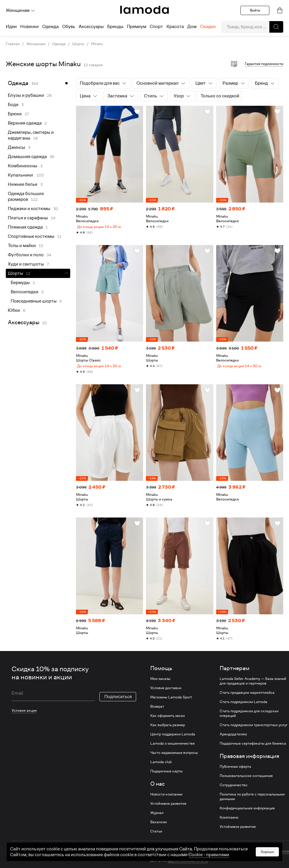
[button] (276, 27)
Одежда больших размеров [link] (26, 196)
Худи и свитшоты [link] (26, 264)
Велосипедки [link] (25, 292)
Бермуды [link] (20, 283)
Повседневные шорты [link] (34, 301)
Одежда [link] (59, 44)
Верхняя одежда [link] (25, 123)
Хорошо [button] (267, 859)
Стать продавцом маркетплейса (247, 697)
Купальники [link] (21, 175)
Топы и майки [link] (22, 246)
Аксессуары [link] (24, 322)
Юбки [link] (14, 310)
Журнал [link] (157, 817)
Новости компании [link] (166, 799)
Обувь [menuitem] (69, 27)
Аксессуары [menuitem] (91, 27)
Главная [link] (13, 44)
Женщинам (21, 10)
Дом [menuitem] (192, 27)
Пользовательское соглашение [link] (246, 780)
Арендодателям (233, 739)
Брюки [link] (15, 114)
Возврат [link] (157, 711)
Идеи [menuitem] (11, 27)
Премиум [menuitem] (137, 27)
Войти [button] (255, 10)
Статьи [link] (156, 836)
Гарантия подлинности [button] (264, 64)
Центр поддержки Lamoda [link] (173, 739)
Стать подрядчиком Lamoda (243, 706)
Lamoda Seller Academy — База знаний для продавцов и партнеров (253, 686)
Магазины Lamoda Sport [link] (171, 702)
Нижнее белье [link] (23, 184)
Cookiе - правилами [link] (209, 863)
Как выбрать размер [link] (168, 730)
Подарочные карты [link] (166, 776)
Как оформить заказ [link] (167, 720)
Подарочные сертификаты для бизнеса (253, 748)
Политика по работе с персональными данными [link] (252, 801)
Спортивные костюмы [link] (31, 236)
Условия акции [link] (24, 715)
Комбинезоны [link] (23, 166)
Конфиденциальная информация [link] (247, 813)
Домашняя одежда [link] (27, 157)
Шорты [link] (78, 44)
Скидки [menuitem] (208, 27)
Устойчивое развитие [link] (168, 808)
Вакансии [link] (159, 827)
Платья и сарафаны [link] (28, 218)
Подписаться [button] (118, 701)
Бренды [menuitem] (115, 27)
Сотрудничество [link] (234, 790)
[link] (144, 10)
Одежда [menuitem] (50, 27)
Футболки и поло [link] (26, 255)
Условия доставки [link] (166, 693)
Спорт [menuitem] (156, 27)
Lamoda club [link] (161, 767)
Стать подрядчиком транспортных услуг (254, 730)
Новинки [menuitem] (29, 27)
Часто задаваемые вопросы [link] (174, 757)
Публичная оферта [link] (235, 771)
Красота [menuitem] (175, 27)
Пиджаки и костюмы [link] (29, 209)
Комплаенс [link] (229, 822)
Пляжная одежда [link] (25, 227)
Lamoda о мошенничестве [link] (173, 748)
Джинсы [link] (16, 147)
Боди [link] (13, 105)
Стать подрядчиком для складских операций (249, 718)
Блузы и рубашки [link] (26, 95)
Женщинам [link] (36, 44)
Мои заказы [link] (160, 683)
